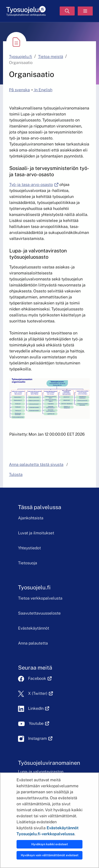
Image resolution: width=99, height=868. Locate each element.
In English (43, 90)
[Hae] (67, 11)
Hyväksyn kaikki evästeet (50, 844)
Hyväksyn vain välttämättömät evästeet (50, 855)
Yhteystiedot (29, 548)
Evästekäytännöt (34, 628)
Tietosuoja (28, 563)
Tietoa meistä (51, 57)
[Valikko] (85, 11)
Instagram (40, 738)
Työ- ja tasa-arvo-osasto (34, 185)
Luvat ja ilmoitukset (36, 533)
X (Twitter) (40, 693)
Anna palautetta (33, 643)
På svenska (19, 90)
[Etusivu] (26, 11)
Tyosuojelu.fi (21, 57)
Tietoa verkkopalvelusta (40, 598)
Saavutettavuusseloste (39, 613)
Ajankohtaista (31, 518)
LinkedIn (39, 708)
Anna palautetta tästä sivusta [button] (36, 464)
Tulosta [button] (16, 474)
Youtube (39, 723)
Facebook (40, 678)
